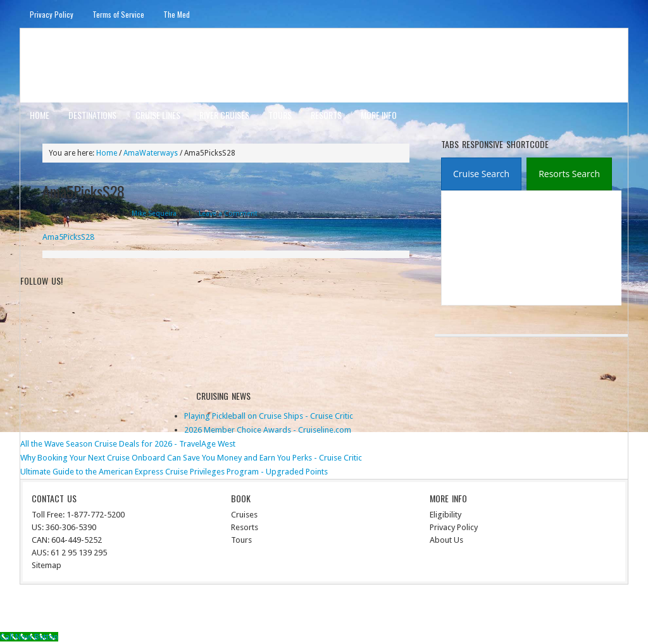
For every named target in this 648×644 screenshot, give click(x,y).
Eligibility (445, 515)
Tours (280, 115)
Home (40, 115)
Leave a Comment (228, 214)
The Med (177, 14)
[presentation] (481, 174)
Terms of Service (118, 14)
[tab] (481, 174)
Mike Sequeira (154, 214)
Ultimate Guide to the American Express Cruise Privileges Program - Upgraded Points (174, 472)
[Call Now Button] (29, 637)
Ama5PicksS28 (68, 237)
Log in (610, 610)
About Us (446, 540)
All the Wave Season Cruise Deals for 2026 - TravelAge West (128, 444)
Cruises (244, 515)
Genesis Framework (511, 610)
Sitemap (47, 565)
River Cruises (224, 115)
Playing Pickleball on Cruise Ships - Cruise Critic (269, 416)
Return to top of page (67, 610)
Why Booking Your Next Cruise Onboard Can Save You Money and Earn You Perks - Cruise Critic (191, 458)
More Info (379, 115)
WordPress (572, 610)
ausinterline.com (82, 65)
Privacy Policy (52, 14)
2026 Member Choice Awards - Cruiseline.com (268, 430)
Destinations (92, 115)
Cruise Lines (158, 115)
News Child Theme (429, 610)
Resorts (326, 115)
